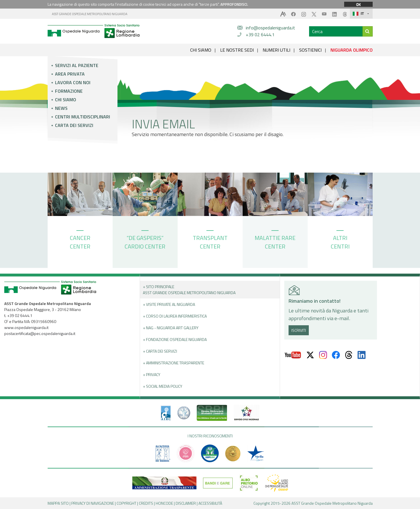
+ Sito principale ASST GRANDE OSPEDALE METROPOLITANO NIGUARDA (189, 290)
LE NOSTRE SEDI (237, 50)
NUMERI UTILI (276, 50)
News (61, 108)
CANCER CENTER (80, 241)
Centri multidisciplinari (83, 117)
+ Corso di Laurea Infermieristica (175, 316)
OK (358, 4)
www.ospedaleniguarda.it (26, 327)
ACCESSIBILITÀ (210, 503)
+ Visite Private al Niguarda (169, 304)
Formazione (69, 91)
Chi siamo (66, 100)
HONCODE (164, 503)
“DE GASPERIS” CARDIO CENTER (145, 241)
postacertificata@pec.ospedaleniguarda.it (40, 333)
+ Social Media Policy (163, 386)
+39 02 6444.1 (260, 35)
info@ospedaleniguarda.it (270, 28)
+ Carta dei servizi (160, 351)
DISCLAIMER (186, 503)
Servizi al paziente (77, 65)
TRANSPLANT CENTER (210, 241)
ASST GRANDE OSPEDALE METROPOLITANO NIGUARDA (90, 14)
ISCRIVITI (299, 330)
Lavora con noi (73, 82)
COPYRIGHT (126, 503)
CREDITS (146, 503)
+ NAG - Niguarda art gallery (171, 328)
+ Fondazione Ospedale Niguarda (175, 339)
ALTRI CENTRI (340, 241)
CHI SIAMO (201, 50)
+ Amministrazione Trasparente (174, 363)
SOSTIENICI (310, 50)
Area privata (70, 74)
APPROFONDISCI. (234, 4)
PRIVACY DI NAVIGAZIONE (93, 503)
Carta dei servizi (74, 125)
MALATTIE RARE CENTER (275, 241)
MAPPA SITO (58, 503)
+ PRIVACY (152, 374)
